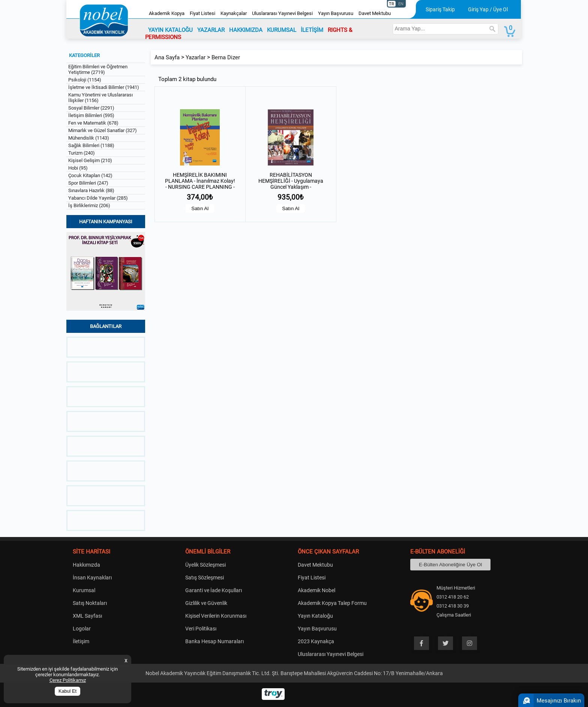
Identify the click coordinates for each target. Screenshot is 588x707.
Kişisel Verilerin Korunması (216, 616)
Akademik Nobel (316, 590)
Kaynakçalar (234, 13)
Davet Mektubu (375, 13)
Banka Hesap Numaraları (214, 641)
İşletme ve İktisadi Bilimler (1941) (104, 87)
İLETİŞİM (312, 30)
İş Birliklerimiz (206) (89, 205)
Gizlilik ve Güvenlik (206, 603)
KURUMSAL (282, 30)
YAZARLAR (211, 30)
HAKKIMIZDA (246, 30)
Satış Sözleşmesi (205, 578)
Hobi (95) (78, 168)
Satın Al (200, 208)
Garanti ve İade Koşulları (214, 590)
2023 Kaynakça (316, 641)
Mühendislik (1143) (89, 138)
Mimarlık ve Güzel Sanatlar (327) (103, 130)
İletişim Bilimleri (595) (91, 115)
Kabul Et (67, 691)
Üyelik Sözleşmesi (205, 565)
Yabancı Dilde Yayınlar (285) (98, 198)
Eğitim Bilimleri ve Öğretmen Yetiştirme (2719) (98, 69)
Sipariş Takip (440, 9)
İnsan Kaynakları (92, 578)
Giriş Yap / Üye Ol (488, 9)
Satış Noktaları (90, 603)
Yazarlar (196, 57)
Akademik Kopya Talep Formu (332, 603)
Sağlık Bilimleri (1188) (91, 145)
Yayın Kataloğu (315, 616)
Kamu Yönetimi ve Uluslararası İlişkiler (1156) (100, 98)
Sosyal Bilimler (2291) (91, 108)
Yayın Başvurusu (336, 13)
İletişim (81, 641)
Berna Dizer (226, 57)
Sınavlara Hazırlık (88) (91, 190)
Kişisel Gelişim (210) (90, 160)
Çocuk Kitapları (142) (90, 175)
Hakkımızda (86, 565)
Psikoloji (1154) (85, 80)
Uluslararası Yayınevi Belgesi (282, 13)
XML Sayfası (87, 616)
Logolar (82, 629)
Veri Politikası (201, 629)
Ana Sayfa (167, 57)
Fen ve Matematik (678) (93, 123)
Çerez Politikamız (68, 680)
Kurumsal (84, 590)
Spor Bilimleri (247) (88, 183)
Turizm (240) (82, 153)
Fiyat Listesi (202, 13)
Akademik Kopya (167, 13)
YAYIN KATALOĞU (170, 30)
